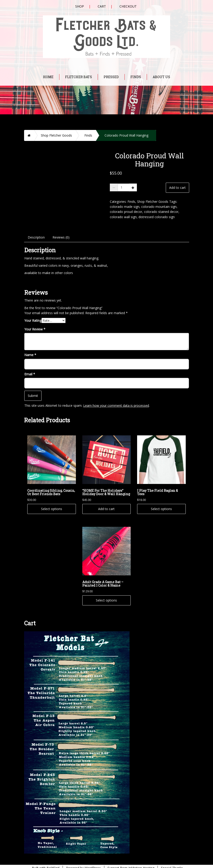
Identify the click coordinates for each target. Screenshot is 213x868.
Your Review (35, 323)
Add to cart (177, 188)
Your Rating (33, 315)
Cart (102, 6)
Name (30, 349)
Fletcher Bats (79, 77)
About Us (161, 77)
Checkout (128, 6)
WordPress (93, 862)
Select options (52, 503)
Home (48, 77)
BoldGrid (53, 862)
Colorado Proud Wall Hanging (126, 135)
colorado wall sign (123, 217)
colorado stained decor (161, 212)
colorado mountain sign (159, 207)
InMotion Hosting (141, 862)
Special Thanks (172, 862)
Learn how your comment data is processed (116, 400)
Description (36, 231)
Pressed (111, 77)
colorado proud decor (126, 212)
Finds (136, 77)
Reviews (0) (61, 231)
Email (30, 368)
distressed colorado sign (157, 217)
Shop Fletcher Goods (56, 135)
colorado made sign (125, 207)
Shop (80, 6)
